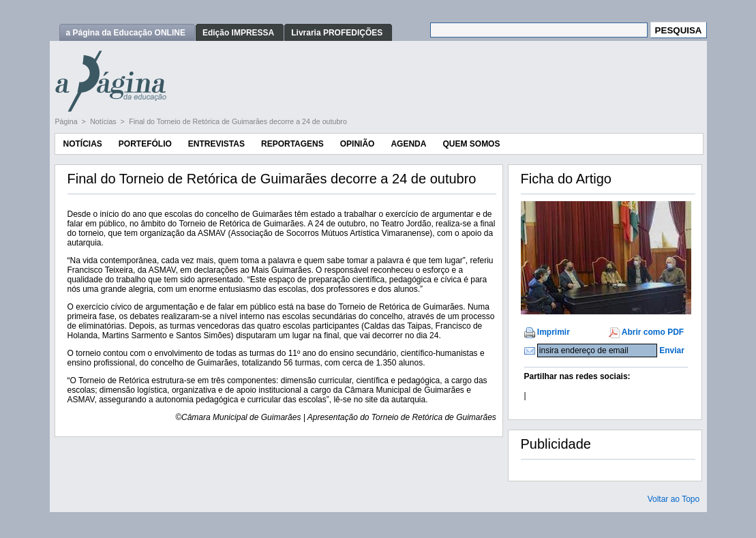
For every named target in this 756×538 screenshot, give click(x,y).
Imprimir (554, 332)
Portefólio (145, 144)
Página (67, 121)
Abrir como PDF (653, 332)
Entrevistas (216, 144)
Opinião (358, 144)
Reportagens (292, 144)
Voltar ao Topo (674, 499)
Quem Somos (471, 144)
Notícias (104, 121)
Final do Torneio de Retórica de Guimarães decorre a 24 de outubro (238, 121)
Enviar (672, 350)
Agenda (408, 144)
